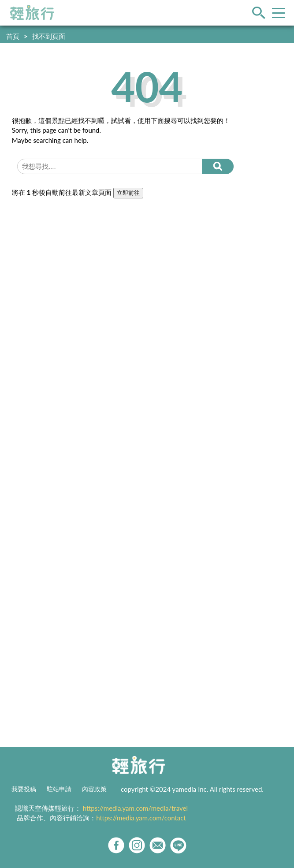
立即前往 (128, 193)
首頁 (13, 36)
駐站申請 (59, 789)
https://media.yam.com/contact (141, 818)
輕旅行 (32, 13)
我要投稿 (24, 789)
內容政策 (94, 789)
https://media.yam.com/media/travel (135, 808)
